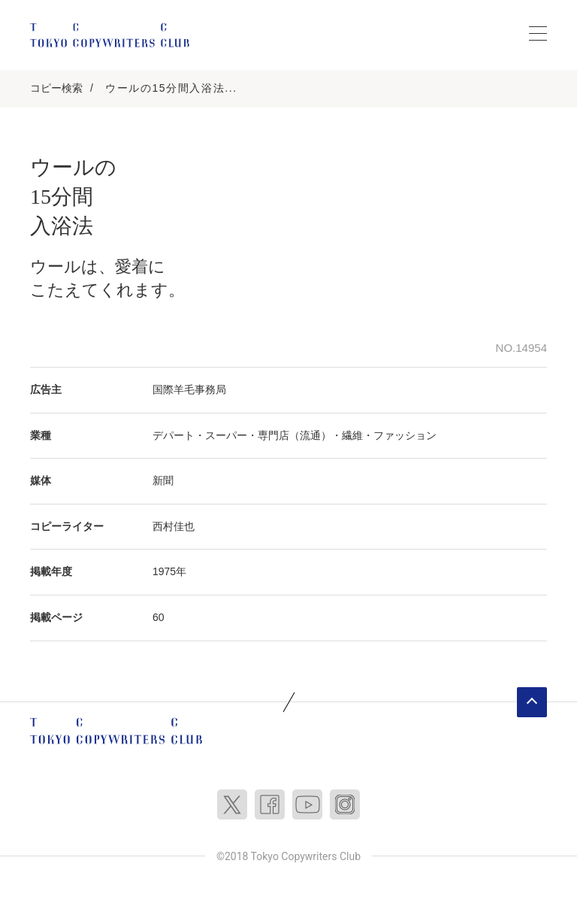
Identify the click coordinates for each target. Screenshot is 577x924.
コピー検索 (56, 88)
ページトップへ (532, 702)
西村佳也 (174, 526)
